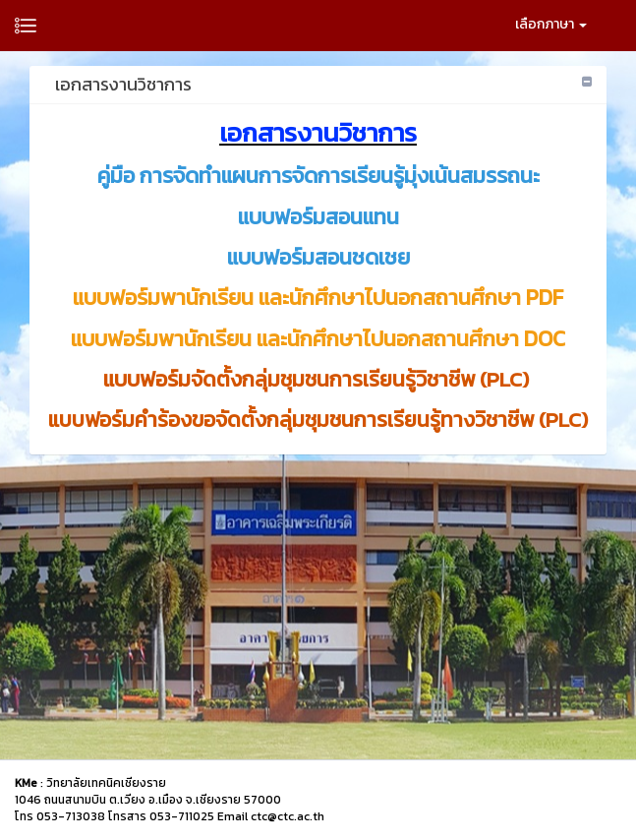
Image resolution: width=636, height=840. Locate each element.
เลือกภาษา (551, 24)
